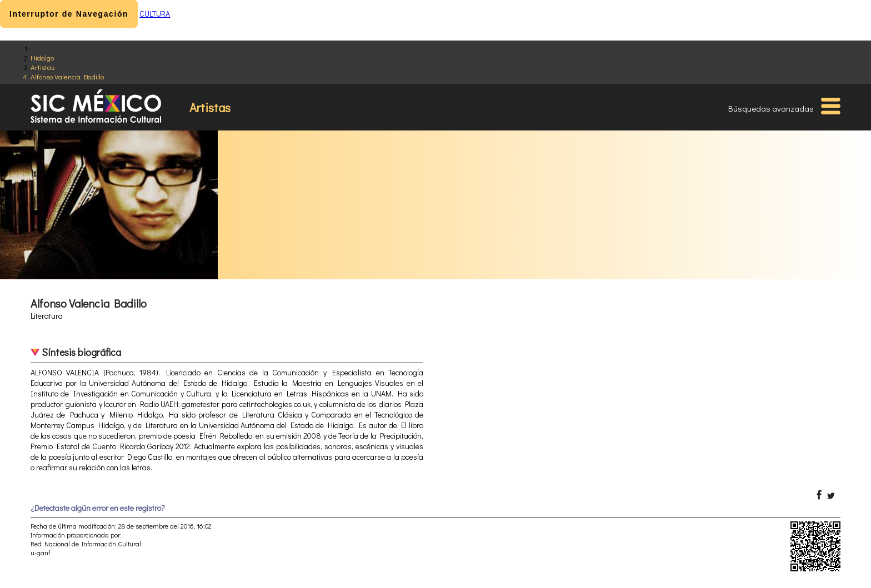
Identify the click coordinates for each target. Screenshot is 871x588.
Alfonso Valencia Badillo (67, 76)
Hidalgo (42, 57)
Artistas (42, 67)
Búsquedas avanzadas (771, 108)
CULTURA (155, 14)
